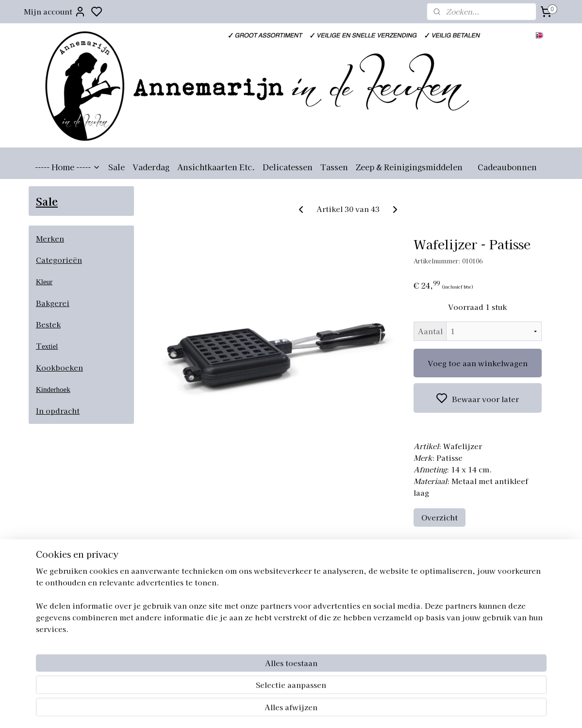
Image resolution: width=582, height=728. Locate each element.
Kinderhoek (53, 389)
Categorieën (59, 260)
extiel (50, 346)
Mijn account (55, 12)
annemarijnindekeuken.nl (286, 593)
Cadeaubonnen (507, 167)
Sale (116, 167)
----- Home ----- (68, 167)
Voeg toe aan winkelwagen (478, 363)
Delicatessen (288, 167)
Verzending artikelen (385, 615)
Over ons (364, 593)
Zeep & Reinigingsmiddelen (409, 167)
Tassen (334, 167)
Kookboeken (59, 367)
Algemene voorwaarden (390, 604)
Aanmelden (58, 627)
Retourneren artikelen (387, 626)
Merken (50, 238)
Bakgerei (53, 303)
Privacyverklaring (380, 636)
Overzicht (440, 517)
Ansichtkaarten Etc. (216, 167)
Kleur (44, 282)
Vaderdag (151, 167)
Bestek (48, 324)
